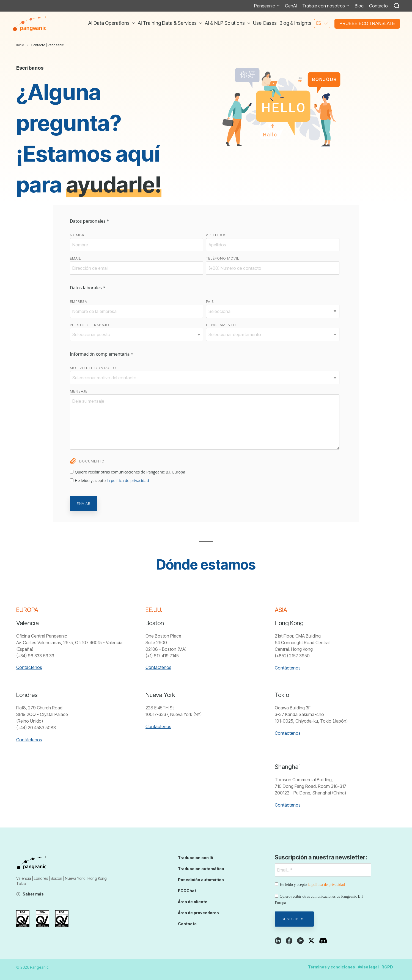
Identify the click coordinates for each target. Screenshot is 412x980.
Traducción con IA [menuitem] (196, 858)
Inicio (20, 45)
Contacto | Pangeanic (47, 45)
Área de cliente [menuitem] (193, 902)
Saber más (33, 894)
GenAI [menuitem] (291, 6)
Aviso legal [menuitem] (368, 967)
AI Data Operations (109, 23)
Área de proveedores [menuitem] (198, 913)
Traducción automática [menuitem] (201, 869)
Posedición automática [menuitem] (201, 880)
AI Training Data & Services (168, 23)
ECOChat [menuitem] (187, 891)
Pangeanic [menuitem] (265, 6)
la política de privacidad (128, 481)
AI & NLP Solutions (225, 23)
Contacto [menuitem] (378, 6)
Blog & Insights (295, 23)
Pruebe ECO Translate (367, 24)
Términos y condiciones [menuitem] (332, 967)
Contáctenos (29, 667)
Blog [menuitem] (359, 6)
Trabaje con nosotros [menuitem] (324, 6)
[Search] (397, 6)
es (319, 23)
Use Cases (265, 23)
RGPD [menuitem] (387, 967)
